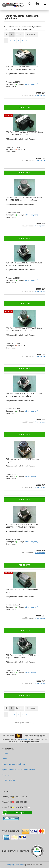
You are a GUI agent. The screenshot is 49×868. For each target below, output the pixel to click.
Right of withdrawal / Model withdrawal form (18, 770)
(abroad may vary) (31, 84)
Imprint (5, 759)
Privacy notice (7, 775)
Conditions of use (8, 780)
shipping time (25, 739)
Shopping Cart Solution (16, 865)
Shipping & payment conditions (13, 764)
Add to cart (25, 108)
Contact (5, 753)
